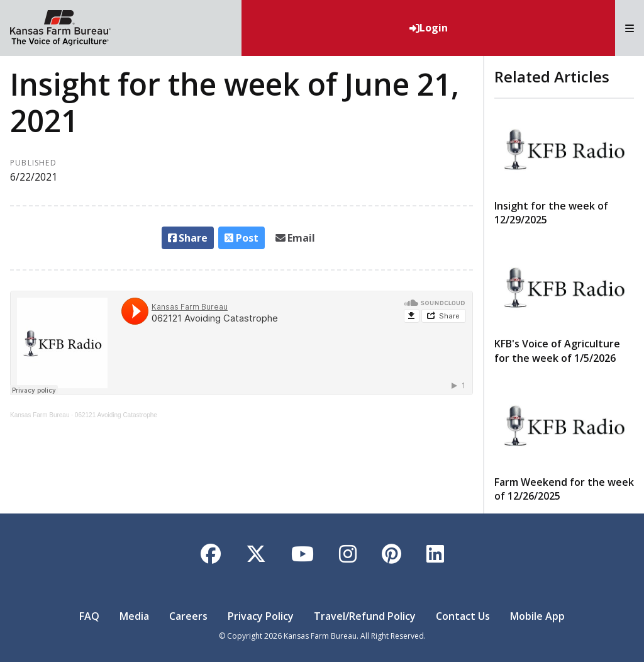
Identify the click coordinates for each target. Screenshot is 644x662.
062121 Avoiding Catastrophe (116, 415)
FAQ (89, 616)
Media (134, 616)
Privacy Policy (261, 616)
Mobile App (537, 616)
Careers (188, 616)
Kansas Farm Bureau (40, 415)
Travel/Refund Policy (365, 616)
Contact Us (463, 616)
